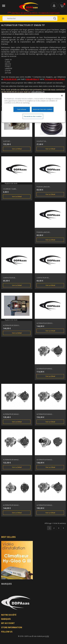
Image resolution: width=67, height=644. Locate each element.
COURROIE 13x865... (10, 189)
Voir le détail (17, 149)
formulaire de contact (55, 79)
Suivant (63, 528)
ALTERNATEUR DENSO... (11, 325)
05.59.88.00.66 (10, 79)
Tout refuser (22, 109)
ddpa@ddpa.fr (38, 92)
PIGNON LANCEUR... (44, 187)
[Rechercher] (30, 18)
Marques (6, 584)
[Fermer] (62, 96)
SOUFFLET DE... (42, 141)
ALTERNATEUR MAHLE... (45, 369)
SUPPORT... (7, 141)
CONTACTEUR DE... (10, 278)
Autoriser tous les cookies (43, 109)
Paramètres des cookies (33, 116)
